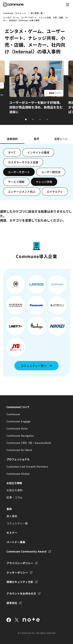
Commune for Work (19, 450)
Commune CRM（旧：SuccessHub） (30, 443)
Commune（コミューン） (15, 13)
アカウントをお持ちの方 (21, 593)
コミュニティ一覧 (17, 523)
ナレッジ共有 (44, 182)
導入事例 (12, 516)
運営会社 (12, 603)
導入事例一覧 (37, 13)
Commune (13, 414)
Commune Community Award (26, 551)
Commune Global (18, 474)
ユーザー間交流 (51, 172)
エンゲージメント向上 (22, 192)
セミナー (12, 533)
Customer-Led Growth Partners (27, 466)
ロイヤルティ (55, 192)
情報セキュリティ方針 (20, 582)
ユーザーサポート (19, 172)
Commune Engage (18, 421)
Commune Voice (17, 428)
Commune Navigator (20, 436)
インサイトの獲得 (38, 152)
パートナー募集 (16, 542)
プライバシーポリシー (20, 563)
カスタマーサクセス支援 (23, 162)
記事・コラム (14, 497)
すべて (12, 152)
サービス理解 (16, 182)
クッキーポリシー (17, 572)
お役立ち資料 (15, 490)
